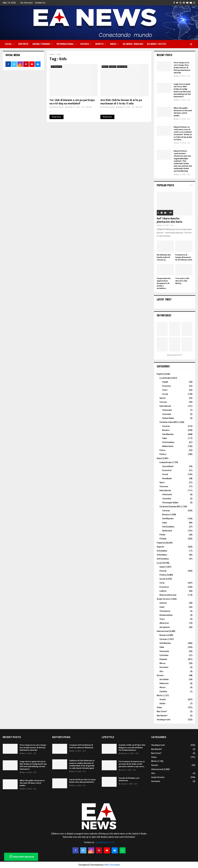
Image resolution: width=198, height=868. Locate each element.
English (160, 374)
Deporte (23, 44)
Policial (163, 571)
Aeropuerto (165, 627)
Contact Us (40, 3)
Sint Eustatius (168, 442)
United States (168, 418)
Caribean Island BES (169, 422)
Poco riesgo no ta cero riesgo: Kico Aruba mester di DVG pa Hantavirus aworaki (182, 68)
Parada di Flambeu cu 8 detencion (129, 779)
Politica (163, 575)
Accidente (164, 679)
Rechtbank (167, 478)
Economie (167, 470)
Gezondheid (168, 466)
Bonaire (105, 67)
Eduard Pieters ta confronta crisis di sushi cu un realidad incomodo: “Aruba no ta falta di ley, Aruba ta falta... (183, 133)
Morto (99, 44)
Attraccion (164, 623)
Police (162, 450)
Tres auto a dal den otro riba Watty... (182, 281)
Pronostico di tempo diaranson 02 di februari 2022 (184, 257)
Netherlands (168, 446)
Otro (161, 671)
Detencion (164, 683)
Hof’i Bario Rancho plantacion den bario (169, 220)
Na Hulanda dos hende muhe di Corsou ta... (164, 257)
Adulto (162, 703)
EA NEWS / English (133, 44)
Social (165, 394)
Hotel (162, 607)
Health (165, 382)
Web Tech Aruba (112, 865)
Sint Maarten (168, 434)
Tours (162, 619)
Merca (162, 663)
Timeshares (165, 611)
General (163, 603)
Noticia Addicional (168, 595)
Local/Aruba (165, 378)
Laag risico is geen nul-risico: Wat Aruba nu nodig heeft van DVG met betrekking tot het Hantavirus (182, 90)
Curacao (166, 426)
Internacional (65, 44)
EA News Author (58, 107)
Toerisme (164, 486)
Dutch (159, 458)
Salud (162, 567)
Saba (165, 438)
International (165, 406)
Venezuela (167, 410)
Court (165, 390)
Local (8, 44)
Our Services (26, 3)
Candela (163, 691)
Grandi (163, 699)
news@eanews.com (105, 842)
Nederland (167, 531)
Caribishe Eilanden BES (170, 507)
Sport (162, 482)
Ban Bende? (162, 716)
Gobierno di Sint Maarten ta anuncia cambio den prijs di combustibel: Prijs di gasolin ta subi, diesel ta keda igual (82, 764)
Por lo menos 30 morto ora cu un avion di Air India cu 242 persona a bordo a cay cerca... (132, 764)
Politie (162, 535)
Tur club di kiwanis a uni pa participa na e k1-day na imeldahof (72, 102)
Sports (163, 398)
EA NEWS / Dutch (157, 44)
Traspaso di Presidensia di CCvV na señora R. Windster (81, 746)
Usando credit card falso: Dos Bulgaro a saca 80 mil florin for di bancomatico (132, 747)
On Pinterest (164, 315)
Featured (113, 67)
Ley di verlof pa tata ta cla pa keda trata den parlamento (82, 781)
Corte (162, 583)
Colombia (167, 414)
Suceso (85, 44)
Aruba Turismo (41, 44)
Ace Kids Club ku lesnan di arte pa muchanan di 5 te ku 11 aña (121, 102)
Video (113, 44)
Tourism (163, 402)
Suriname (164, 667)
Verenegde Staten (170, 503)
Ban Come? (162, 711)
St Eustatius (162, 555)
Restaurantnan (166, 615)
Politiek (163, 539)
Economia (164, 587)
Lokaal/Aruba (165, 462)
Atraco (163, 687)
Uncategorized (56, 67)
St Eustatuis (162, 551)
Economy (167, 386)
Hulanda (163, 659)
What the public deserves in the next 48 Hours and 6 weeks (183, 112)
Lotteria (163, 591)
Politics (163, 454)
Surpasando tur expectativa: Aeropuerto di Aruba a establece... (164, 283)
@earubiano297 (175, 355)
